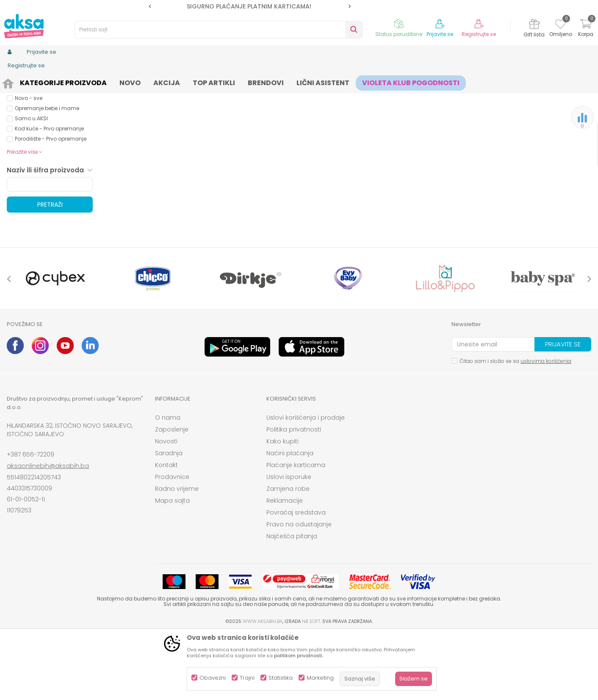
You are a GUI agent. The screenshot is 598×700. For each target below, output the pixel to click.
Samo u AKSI (31, 184)
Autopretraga (339, 95)
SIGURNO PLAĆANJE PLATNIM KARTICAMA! (249, 6)
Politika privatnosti (294, 495)
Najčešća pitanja (292, 602)
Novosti (166, 507)
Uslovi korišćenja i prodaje (306, 483)
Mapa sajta (172, 566)
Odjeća (75, 82)
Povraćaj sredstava (296, 578)
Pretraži (50, 270)
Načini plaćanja (290, 519)
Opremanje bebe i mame (47, 174)
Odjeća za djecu (112, 82)
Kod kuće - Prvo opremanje (49, 194)
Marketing (320, 678)
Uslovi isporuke (289, 542)
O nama (168, 483)
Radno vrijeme (177, 554)
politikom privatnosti (298, 656)
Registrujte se (479, 34)
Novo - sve (29, 164)
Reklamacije (285, 566)
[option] (250, 6)
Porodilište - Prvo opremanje (51, 204)
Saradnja (169, 519)
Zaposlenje (172, 495)
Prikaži (500, 95)
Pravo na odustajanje (299, 590)
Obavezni (213, 678)
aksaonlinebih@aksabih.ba (48, 531)
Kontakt (166, 531)
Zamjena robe (288, 554)
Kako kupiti (282, 507)
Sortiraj (378, 95)
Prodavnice (172, 542)
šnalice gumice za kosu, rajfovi (180, 82)
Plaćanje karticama (296, 531)
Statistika (281, 678)
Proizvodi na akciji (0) (52, 133)
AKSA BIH (18, 82)
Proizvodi (47, 82)
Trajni (247, 678)
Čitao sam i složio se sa (515, 427)
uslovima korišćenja (546, 427)
